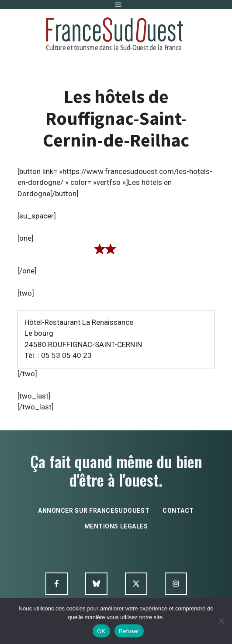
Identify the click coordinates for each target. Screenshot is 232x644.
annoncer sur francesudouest (94, 511)
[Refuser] (221, 621)
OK (101, 631)
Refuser (129, 631)
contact (178, 511)
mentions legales (116, 526)
